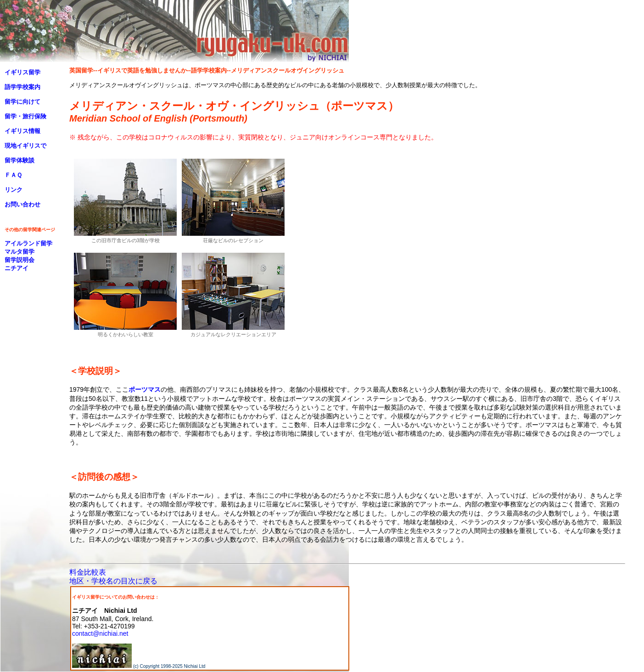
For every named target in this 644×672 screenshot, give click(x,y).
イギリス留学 (22, 72)
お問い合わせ (22, 204)
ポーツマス (145, 389)
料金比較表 (88, 572)
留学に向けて (22, 102)
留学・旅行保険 (25, 116)
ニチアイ (17, 268)
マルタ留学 (20, 252)
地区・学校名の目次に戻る (113, 581)
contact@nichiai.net (100, 633)
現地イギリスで (25, 146)
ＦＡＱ (13, 175)
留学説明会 (20, 260)
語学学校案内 (22, 87)
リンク (14, 190)
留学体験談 (20, 160)
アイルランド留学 (28, 243)
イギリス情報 (22, 131)
